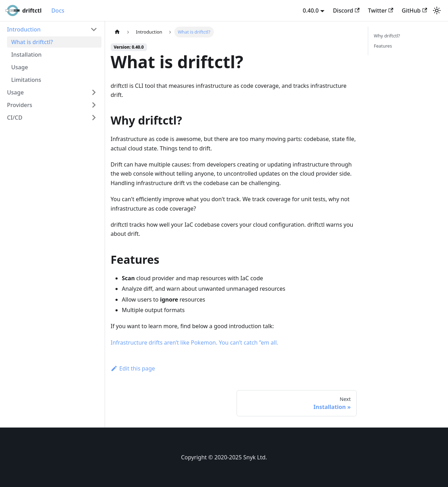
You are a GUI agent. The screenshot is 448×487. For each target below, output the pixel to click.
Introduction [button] (24, 29)
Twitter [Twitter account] (380, 10)
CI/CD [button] (15, 118)
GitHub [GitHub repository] (414, 10)
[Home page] (117, 32)
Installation (26, 55)
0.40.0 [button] (311, 10)
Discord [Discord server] (346, 10)
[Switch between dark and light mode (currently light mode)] (437, 10)
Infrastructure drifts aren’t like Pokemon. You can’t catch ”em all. (194, 343)
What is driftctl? (32, 42)
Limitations (26, 80)
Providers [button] (20, 105)
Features (383, 46)
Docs (58, 10)
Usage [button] (15, 92)
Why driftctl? (387, 36)
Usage (20, 67)
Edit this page (133, 368)
